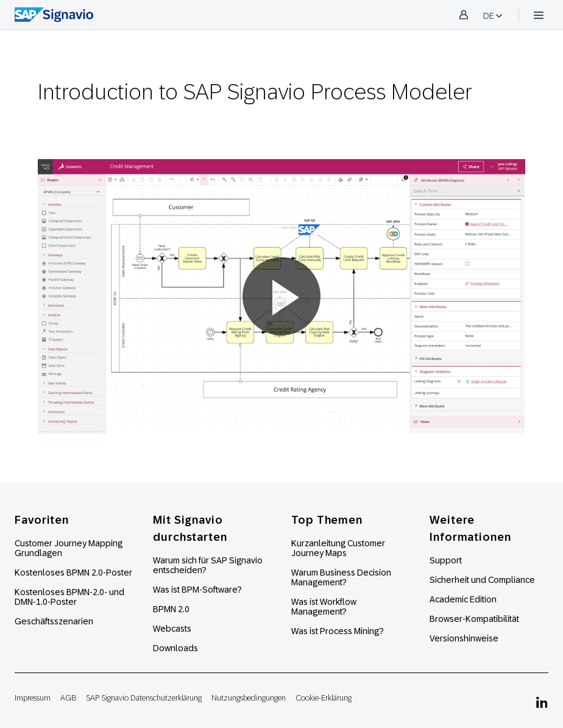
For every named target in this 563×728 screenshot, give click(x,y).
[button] (281, 296)
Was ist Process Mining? (338, 631)
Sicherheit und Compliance (482, 580)
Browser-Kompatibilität (474, 619)
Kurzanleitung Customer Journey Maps (338, 548)
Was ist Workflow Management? (324, 607)
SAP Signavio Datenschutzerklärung (144, 698)
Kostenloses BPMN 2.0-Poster (73, 573)
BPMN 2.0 (171, 609)
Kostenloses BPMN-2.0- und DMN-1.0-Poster (69, 597)
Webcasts (172, 629)
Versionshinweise (464, 638)
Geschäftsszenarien (54, 621)
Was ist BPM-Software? (197, 590)
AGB (68, 698)
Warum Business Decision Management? (341, 577)
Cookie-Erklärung (324, 698)
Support (446, 560)
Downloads (175, 648)
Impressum (33, 698)
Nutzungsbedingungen (249, 698)
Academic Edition (463, 599)
